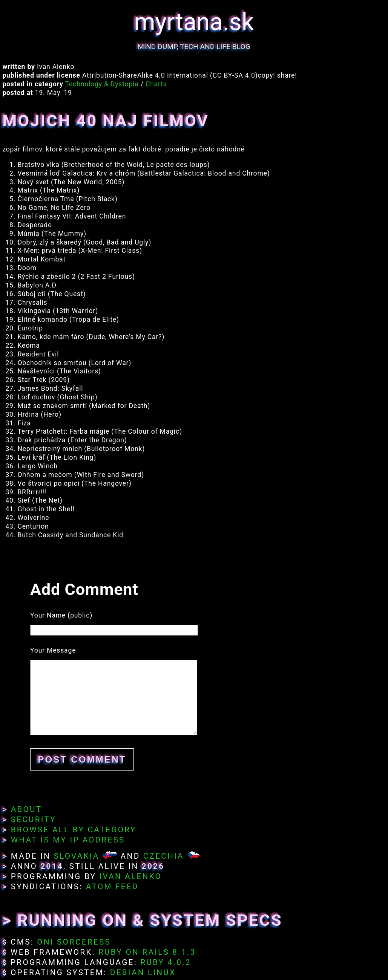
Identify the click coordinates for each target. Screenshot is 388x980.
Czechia (164, 856)
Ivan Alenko (131, 876)
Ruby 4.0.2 (166, 962)
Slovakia (76, 856)
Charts (156, 84)
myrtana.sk (194, 22)
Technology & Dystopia (102, 84)
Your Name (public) (61, 615)
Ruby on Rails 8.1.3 (147, 952)
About (27, 809)
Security (34, 819)
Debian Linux (143, 972)
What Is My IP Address (68, 840)
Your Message (53, 650)
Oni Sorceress (74, 942)
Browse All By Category (74, 830)
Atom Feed (112, 887)
